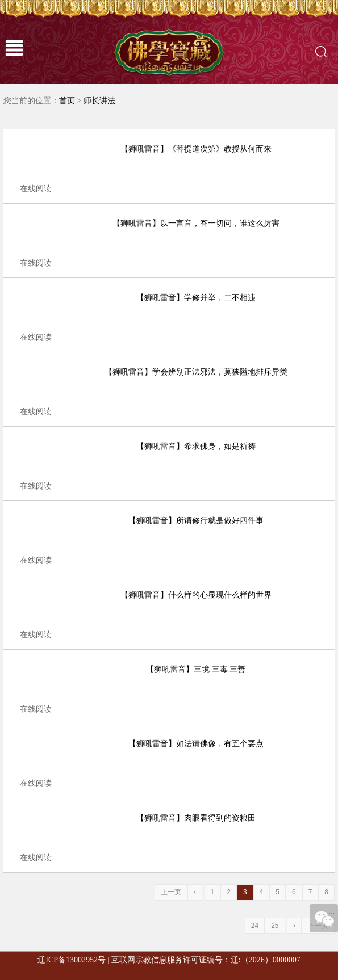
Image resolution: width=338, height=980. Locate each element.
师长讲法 (99, 101)
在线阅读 (36, 189)
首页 (67, 101)
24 (255, 926)
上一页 (171, 892)
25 (275, 926)
